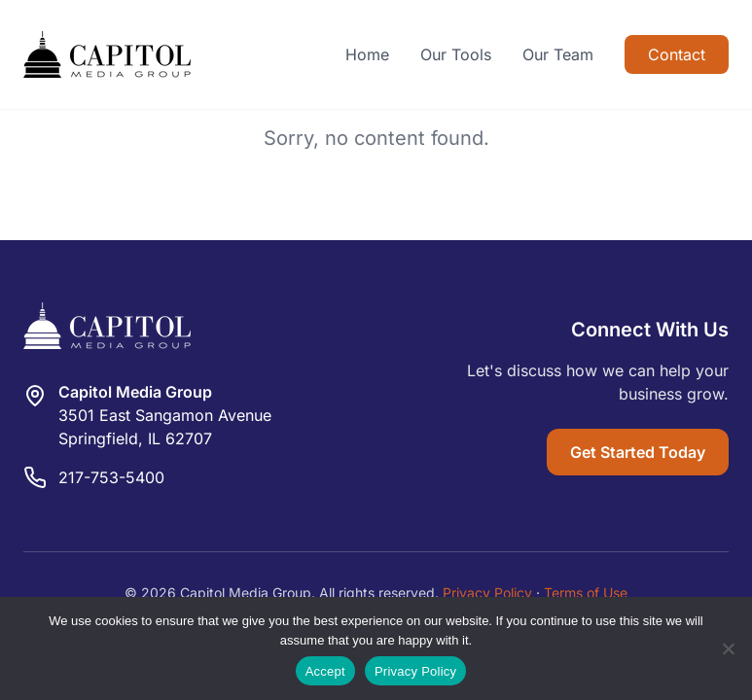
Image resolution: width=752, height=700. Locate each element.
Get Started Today (638, 452)
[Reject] (728, 648)
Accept (325, 671)
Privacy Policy (487, 593)
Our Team (558, 54)
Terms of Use (586, 593)
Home (367, 54)
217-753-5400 (111, 477)
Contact (677, 54)
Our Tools (456, 54)
